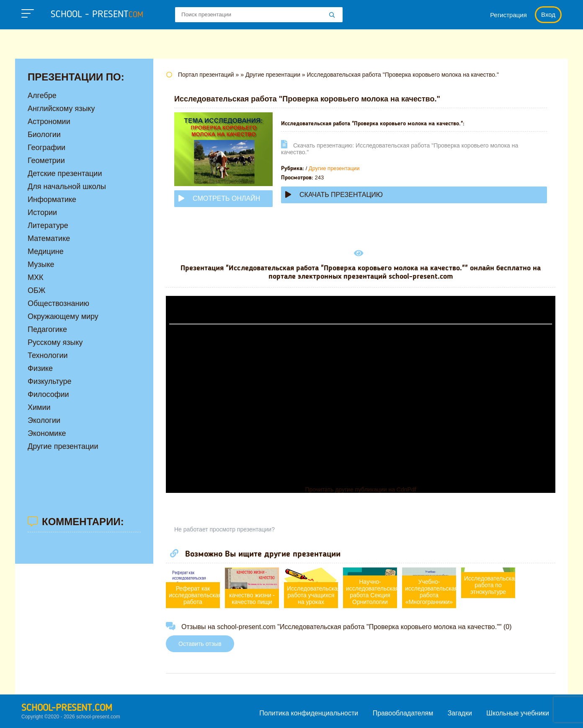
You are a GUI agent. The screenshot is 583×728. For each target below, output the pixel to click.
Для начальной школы (67, 187)
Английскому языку (61, 109)
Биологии (44, 135)
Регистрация (508, 15)
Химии (39, 407)
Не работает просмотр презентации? (224, 529)
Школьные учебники (518, 713)
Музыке (41, 264)
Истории (42, 212)
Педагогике (47, 329)
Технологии (48, 355)
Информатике (52, 199)
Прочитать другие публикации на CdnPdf (360, 490)
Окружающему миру (63, 316)
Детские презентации (65, 174)
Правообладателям (403, 713)
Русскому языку (55, 342)
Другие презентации (334, 168)
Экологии (44, 420)
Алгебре (42, 96)
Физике (40, 368)
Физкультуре (49, 381)
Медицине (46, 251)
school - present (97, 15)
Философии (48, 394)
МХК (36, 277)
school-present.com (67, 708)
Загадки (460, 713)
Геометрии (46, 161)
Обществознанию (58, 303)
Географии (46, 148)
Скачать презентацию (334, 195)
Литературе (48, 225)
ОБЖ (36, 290)
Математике (49, 238)
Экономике (47, 433)
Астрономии (49, 122)
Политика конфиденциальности (309, 713)
